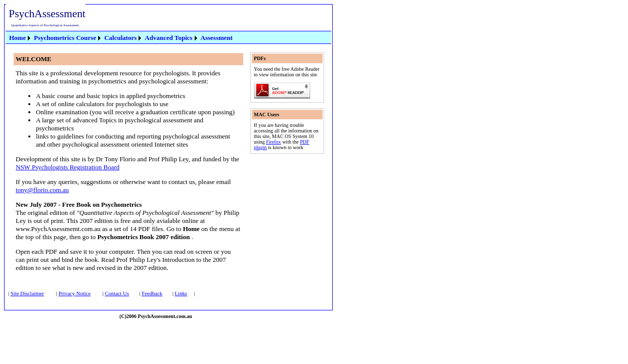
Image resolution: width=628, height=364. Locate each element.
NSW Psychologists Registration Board (68, 167)
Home (17, 38)
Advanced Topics (168, 38)
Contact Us (117, 293)
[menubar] (121, 37)
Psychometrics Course (65, 38)
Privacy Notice (75, 293)
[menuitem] (20, 38)
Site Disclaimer (27, 293)
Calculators (120, 38)
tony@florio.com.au (42, 190)
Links (181, 293)
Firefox (273, 142)
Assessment (217, 38)
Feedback (152, 293)
